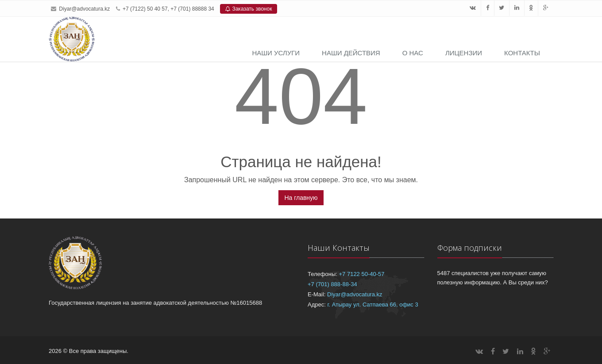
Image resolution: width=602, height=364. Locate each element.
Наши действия (351, 53)
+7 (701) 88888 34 (192, 9)
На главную (301, 198)
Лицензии (464, 53)
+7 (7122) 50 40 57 (145, 9)
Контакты (522, 53)
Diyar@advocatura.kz (84, 9)
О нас (413, 53)
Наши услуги (276, 53)
